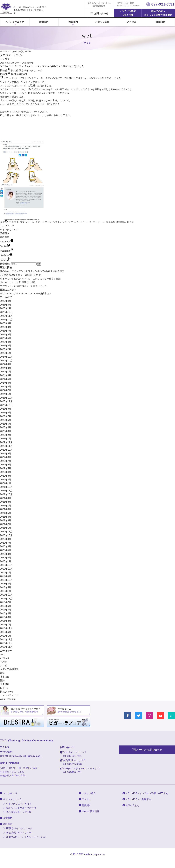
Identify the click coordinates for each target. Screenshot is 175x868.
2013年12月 (6, 643)
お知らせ (10, 63)
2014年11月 (6, 639)
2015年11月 (6, 628)
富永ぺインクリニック (6, 9)
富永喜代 (111, 222)
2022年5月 (6, 468)
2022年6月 (6, 465)
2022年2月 (6, 480)
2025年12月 (6, 312)
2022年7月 (6, 461)
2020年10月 (6, 535)
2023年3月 (6, 431)
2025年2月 (6, 349)
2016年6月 (6, 606)
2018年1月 (6, 591)
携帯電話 (121, 222)
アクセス (131, 22)
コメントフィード (9, 695)
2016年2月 (6, 621)
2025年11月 (6, 316)
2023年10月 (6, 405)
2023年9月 (6, 409)
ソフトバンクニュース (80, 222)
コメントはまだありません (62, 78)
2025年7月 (6, 331)
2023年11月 (6, 401)
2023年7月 (6, 416)
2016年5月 (6, 610)
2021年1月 (6, 528)
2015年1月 (6, 636)
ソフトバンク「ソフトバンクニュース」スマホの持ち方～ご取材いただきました (42, 66)
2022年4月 (6, 472)
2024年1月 (6, 394)
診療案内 (44, 22)
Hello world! (6, 294)
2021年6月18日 (19, 74)
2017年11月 (6, 599)
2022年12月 (6, 442)
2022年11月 (6, 446)
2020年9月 (6, 539)
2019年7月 (6, 573)
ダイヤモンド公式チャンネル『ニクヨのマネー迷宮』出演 (30, 279)
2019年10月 (6, 569)
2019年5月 (6, 576)
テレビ (3, 665)
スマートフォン (43, 222)
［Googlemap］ (34, 756)
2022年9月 (6, 454)
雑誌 (2, 680)
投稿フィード (7, 692)
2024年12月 (6, 357)
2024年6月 (6, 375)
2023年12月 (6, 398)
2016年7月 (6, 602)
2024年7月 (6, 372)
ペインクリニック (15, 22)
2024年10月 (6, 361)
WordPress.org (8, 699)
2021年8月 (6, 502)
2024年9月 (6, 364)
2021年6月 (6, 509)
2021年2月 (6, 524)
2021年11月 (6, 491)
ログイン (5, 688)
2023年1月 (6, 439)
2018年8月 (6, 584)
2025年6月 (6, 335)
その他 (3, 662)
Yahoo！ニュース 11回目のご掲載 (18, 282)
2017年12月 (6, 595)
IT (9, 222)
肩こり (131, 222)
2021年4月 (6, 517)
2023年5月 (6, 424)
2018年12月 (6, 580)
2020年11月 (6, 532)
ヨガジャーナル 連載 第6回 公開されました (23, 286)
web (2, 63)
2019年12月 (6, 565)
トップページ (7, 226)
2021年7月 (6, 506)
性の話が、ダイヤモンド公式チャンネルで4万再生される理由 (32, 271)
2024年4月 (6, 383)
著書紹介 (160, 22)
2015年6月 (6, 632)
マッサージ (99, 222)
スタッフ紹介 (102, 22)
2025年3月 (6, 346)
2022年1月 (6, 483)
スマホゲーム (27, 222)
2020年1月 (6, 561)
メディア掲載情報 (24, 63)
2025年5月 (6, 338)
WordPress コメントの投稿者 (31, 294)
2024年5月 (6, 379)
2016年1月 (6, 625)
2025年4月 (6, 342)
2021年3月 (6, 520)
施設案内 (5, 237)
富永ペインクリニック (31, 70)
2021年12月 (6, 487)
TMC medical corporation (92, 854)
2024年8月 (6, 368)
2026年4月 (6, 301)
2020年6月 (6, 546)
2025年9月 (6, 323)
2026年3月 (6, 305)
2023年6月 (6, 420)
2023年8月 (6, 413)
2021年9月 (6, 498)
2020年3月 (6, 554)
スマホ (15, 222)
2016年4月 (6, 613)
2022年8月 (6, 457)
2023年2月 (6, 435)
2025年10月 (6, 320)
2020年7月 (6, 543)
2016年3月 (6, 617)
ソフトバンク (60, 222)
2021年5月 (6, 513)
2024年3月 (6, 387)
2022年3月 (6, 476)
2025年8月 (6, 327)
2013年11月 (6, 647)
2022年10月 (6, 450)
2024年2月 (6, 390)
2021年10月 (6, 494)
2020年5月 (6, 550)
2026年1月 (6, 308)
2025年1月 (6, 353)
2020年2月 (6, 558)
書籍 (2, 673)
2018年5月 (6, 587)
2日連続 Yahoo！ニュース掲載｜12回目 (21, 275)
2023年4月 (6, 427)
